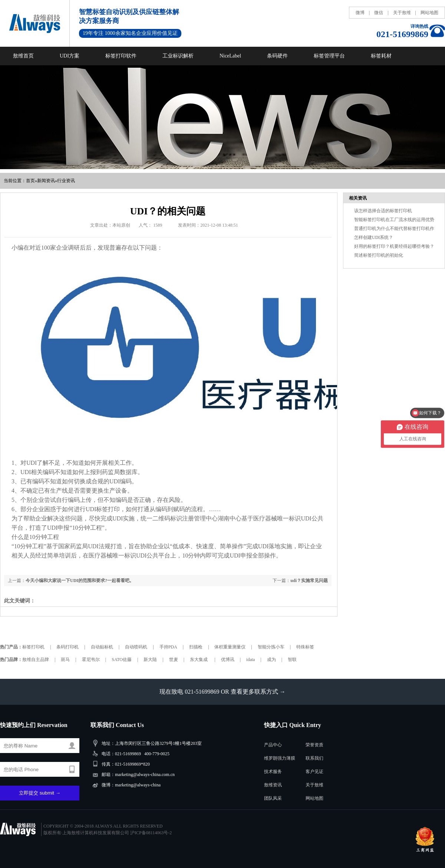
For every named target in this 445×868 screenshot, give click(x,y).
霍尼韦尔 (91, 660)
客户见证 (314, 772)
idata (250, 660)
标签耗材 (381, 56)
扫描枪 (196, 647)
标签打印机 (33, 647)
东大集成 (199, 660)
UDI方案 (70, 56)
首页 (30, 181)
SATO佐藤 (122, 660)
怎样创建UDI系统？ (374, 237)
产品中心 (273, 745)
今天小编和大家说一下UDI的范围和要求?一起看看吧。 (80, 581)
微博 (360, 13)
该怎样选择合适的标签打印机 (383, 211)
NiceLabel (230, 56)
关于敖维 (402, 13)
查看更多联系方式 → (258, 692)
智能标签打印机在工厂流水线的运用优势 (394, 220)
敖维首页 (23, 56)
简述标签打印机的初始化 (379, 255)
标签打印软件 (121, 56)
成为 (271, 660)
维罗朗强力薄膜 (280, 758)
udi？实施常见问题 (309, 581)
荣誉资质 (314, 745)
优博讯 (228, 660)
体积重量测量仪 (230, 647)
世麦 (174, 660)
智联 (292, 660)
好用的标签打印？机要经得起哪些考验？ (394, 246)
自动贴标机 (102, 647)
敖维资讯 (273, 785)
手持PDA (168, 647)
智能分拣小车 (271, 647)
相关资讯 (358, 198)
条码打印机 (67, 647)
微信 (379, 13)
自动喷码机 (136, 647)
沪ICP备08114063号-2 (151, 833)
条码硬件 (277, 56)
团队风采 (273, 798)
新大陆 (150, 660)
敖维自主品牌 (36, 660)
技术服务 (273, 772)
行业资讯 (66, 181)
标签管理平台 (329, 56)
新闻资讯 (46, 181)
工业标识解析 (178, 56)
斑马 (65, 660)
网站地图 (429, 13)
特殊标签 (305, 647)
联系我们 (314, 758)
